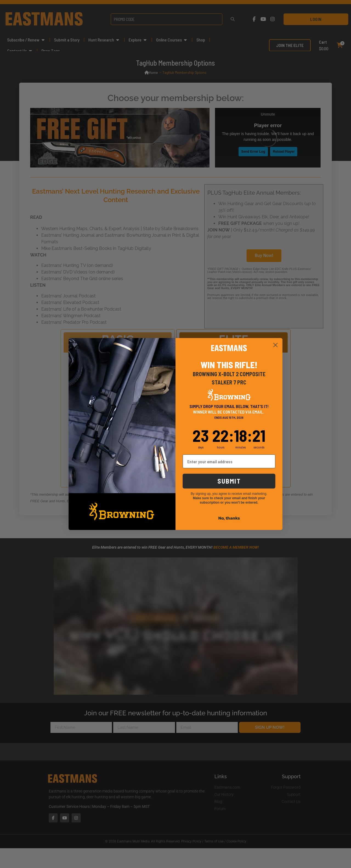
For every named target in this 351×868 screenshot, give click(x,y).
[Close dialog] (275, 345)
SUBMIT (229, 481)
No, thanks (229, 518)
